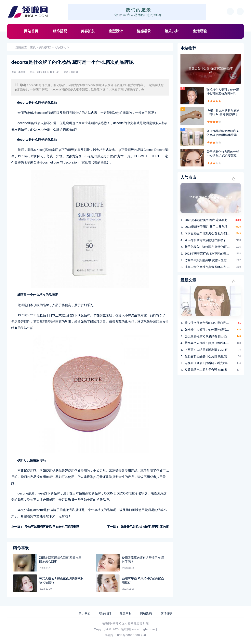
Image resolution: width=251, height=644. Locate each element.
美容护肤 (88, 31)
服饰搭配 (60, 31)
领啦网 (74, 72)
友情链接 (166, 613)
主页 (33, 47)
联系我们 (105, 613)
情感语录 (144, 31)
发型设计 (116, 31)
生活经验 (200, 31)
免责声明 (126, 613)
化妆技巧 (60, 47)
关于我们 (85, 613)
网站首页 (31, 31)
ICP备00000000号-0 (132, 635)
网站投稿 (146, 613)
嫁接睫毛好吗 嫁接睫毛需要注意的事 (145, 527)
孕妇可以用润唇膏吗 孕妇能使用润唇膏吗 (52, 527)
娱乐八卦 (172, 31)
